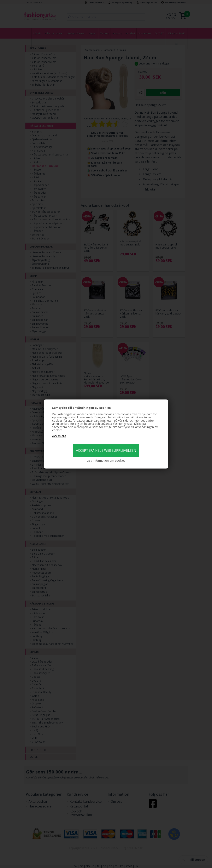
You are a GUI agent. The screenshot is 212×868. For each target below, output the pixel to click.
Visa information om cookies (106, 461)
